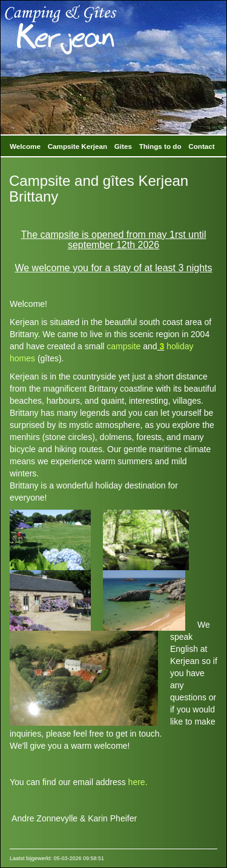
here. (138, 782)
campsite (123, 346)
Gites (123, 146)
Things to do (160, 146)
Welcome (25, 146)
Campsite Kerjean (77, 146)
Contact (201, 146)
